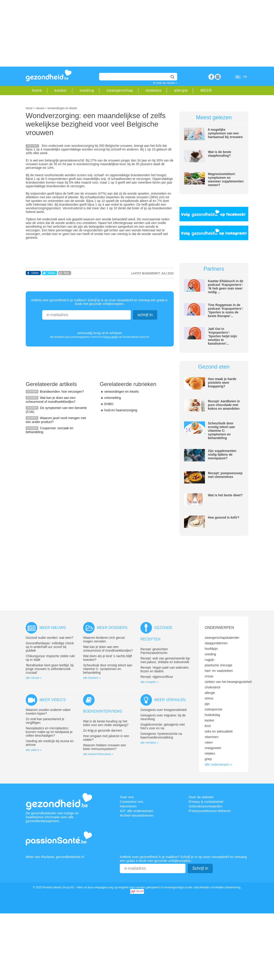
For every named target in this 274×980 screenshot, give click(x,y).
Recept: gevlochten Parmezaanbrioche (154, 651)
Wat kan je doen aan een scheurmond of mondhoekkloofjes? (51, 400)
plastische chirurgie (218, 665)
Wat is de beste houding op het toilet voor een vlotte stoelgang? (106, 723)
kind (208, 726)
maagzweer (213, 748)
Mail (66, 273)
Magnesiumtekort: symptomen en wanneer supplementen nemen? (226, 179)
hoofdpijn (211, 649)
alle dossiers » (92, 678)
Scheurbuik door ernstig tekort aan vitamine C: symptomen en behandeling (221, 431)
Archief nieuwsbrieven (137, 815)
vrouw (209, 676)
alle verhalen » (149, 743)
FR (245, 77)
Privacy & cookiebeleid (206, 802)
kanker (61, 90)
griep (208, 759)
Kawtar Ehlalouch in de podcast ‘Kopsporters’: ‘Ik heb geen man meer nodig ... (226, 287)
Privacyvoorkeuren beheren (210, 811)
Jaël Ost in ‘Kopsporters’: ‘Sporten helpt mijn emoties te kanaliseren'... (222, 336)
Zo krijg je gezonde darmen (103, 730)
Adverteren (128, 806)
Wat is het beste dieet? (225, 495)
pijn (207, 704)
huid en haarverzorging (121, 410)
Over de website (201, 797)
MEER (206, 90)
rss (218, 77)
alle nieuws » (34, 678)
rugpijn (210, 660)
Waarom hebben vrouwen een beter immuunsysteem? (105, 747)
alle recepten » (150, 682)
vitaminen (212, 737)
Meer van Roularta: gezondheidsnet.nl (55, 857)
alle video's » (34, 750)
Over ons (127, 797)
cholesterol (212, 687)
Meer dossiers (112, 628)
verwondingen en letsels (122, 392)
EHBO (109, 404)
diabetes (154, 90)
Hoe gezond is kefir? (224, 517)
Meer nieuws (53, 628)
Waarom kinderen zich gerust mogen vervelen (104, 639)
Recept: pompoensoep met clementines (225, 475)
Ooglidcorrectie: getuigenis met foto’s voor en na (163, 726)
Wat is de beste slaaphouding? (219, 154)
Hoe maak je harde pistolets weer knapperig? (222, 383)
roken (209, 742)
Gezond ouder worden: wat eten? (49, 638)
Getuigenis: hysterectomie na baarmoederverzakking (161, 736)
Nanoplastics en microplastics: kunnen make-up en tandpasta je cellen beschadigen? (49, 732)
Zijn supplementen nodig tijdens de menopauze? (222, 454)
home (37, 90)
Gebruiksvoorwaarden (205, 806)
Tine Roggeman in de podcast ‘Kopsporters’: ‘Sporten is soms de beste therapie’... (225, 310)
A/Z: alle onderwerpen (137, 811)
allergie (181, 90)
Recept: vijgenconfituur (157, 677)
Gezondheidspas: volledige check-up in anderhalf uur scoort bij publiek (50, 647)
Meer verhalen (170, 700)
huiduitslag (212, 715)
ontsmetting (113, 398)
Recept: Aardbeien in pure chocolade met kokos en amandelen (224, 405)
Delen (35, 273)
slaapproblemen (216, 643)
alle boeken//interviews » (98, 754)
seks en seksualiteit (219, 731)
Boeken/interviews (103, 711)
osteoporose (214, 709)
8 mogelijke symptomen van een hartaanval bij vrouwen (225, 133)
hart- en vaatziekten (219, 671)
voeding (87, 90)
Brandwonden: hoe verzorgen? (62, 392)
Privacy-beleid (110, 337)
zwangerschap (120, 90)
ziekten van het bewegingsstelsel (228, 682)
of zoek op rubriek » (165, 83)
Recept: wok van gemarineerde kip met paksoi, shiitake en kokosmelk (165, 660)
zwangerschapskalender (222, 638)
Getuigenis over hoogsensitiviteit (164, 710)
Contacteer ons (131, 802)
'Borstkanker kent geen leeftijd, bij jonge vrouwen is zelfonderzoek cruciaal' (50, 669)
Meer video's (53, 700)
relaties (210, 753)
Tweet (51, 273)
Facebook (211, 77)
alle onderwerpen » (218, 764)
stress (209, 698)
